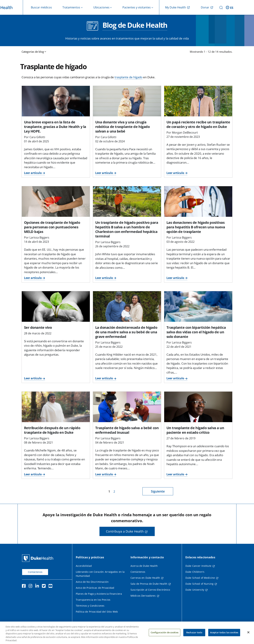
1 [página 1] (109, 491)
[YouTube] (51, 586)
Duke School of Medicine (200, 578)
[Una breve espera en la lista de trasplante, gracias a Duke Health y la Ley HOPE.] (56, 101)
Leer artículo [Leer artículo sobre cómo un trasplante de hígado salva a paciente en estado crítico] (175, 474)
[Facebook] (25, 586)
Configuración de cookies (165, 636)
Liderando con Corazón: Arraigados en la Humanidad (100, 574)
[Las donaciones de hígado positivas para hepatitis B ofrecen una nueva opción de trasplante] (198, 202)
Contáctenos (35, 572)
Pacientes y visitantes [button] (137, 7)
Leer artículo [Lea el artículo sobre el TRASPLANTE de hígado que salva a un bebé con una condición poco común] (104, 474)
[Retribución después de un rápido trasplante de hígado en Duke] (56, 407)
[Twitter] (45, 586)
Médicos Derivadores (143, 596)
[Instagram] (31, 586)
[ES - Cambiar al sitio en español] (230, 7)
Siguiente (158, 491)
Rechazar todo (194, 636)
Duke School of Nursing (199, 584)
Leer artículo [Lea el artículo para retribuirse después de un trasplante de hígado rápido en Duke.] (33, 474)
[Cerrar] (248, 636)
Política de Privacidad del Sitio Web (97, 612)
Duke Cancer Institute (198, 566)
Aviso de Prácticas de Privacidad (95, 588)
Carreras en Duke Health (145, 578)
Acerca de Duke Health (144, 566)
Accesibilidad (84, 566)
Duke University (195, 590)
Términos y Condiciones (90, 606)
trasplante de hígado (128, 77)
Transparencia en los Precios (93, 600)
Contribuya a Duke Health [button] (125, 531)
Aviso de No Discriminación (92, 582)
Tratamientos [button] (71, 7)
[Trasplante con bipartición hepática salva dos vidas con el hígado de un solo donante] (198, 306)
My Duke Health (176, 7)
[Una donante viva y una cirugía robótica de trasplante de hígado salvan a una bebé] (127, 101)
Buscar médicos (41, 7)
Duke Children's (195, 572)
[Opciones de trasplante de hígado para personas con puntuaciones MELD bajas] (56, 202)
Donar (205, 7)
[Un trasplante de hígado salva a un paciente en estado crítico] (198, 407)
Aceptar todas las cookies (224, 636)
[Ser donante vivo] (56, 306)
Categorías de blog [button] (33, 52)
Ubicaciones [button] (101, 7)
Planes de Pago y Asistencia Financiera (99, 594)
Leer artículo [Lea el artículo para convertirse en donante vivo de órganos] (33, 378)
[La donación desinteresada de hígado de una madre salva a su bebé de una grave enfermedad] (127, 306)
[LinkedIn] (38, 586)
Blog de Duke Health (135, 25)
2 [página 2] (114, 491)
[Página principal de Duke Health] (38, 558)
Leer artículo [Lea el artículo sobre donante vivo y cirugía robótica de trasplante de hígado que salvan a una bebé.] (104, 173)
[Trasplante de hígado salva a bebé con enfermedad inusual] (127, 407)
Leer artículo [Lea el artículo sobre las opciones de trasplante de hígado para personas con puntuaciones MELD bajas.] (33, 278)
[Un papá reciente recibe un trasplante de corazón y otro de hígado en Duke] (198, 101)
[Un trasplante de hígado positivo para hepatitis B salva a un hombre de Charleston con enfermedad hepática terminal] (127, 202)
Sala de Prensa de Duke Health (149, 584)
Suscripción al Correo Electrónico (150, 590)
